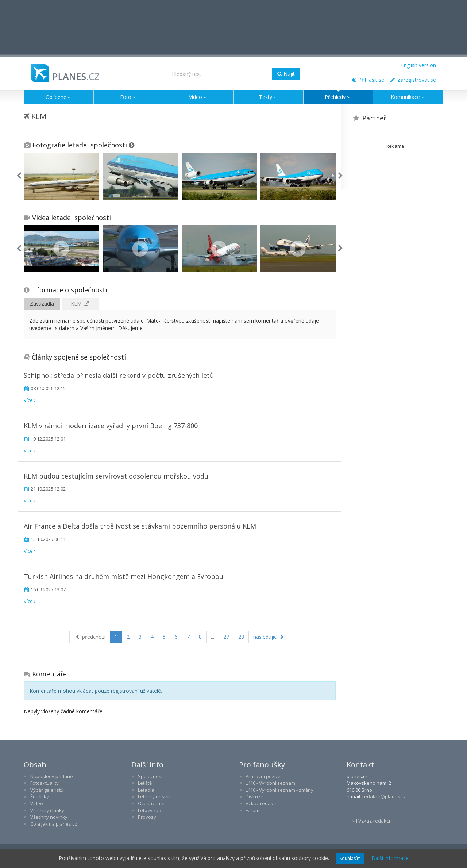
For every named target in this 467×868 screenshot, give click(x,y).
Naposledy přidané (52, 776)
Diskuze (254, 796)
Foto (128, 97)
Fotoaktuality (45, 783)
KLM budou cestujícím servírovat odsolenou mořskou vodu (116, 476)
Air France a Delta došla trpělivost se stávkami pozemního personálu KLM (140, 526)
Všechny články (47, 810)
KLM (80, 304)
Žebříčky (40, 796)
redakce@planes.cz (384, 796)
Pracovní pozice (263, 776)
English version (418, 65)
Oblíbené (59, 97)
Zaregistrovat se (413, 80)
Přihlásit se (368, 80)
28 (241, 637)
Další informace (390, 858)
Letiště (145, 783)
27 (226, 637)
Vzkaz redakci (261, 803)
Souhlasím (350, 858)
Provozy (147, 817)
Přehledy (338, 97)
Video (198, 97)
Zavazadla (42, 304)
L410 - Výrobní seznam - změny (279, 790)
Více (30, 400)
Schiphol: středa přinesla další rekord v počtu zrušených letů (119, 375)
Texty (268, 97)
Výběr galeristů (47, 790)
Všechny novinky (49, 817)
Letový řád (150, 810)
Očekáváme (151, 803)
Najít (286, 74)
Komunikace (408, 97)
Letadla (146, 790)
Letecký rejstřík (155, 796)
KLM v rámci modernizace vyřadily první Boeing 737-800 (111, 426)
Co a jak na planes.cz (54, 824)
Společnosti (151, 776)
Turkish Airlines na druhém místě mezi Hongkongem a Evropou (123, 576)
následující (269, 637)
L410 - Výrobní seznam (270, 783)
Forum (252, 810)
